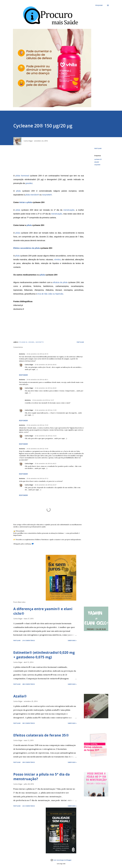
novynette (46, 195)
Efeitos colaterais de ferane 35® (41, 735)
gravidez (29, 183)
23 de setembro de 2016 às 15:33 (37, 425)
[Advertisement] (49, 160)
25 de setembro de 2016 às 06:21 (46, 463)
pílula (18, 191)
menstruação (69, 210)
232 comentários (29, 806)
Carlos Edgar (29, 365)
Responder (23, 375)
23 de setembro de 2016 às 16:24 (46, 436)
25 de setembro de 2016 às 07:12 (37, 478)
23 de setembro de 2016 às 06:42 (46, 365)
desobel (97, 162)
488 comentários (29, 684)
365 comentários (29, 723)
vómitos (57, 260)
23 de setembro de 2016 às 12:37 (43, 400)
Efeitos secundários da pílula (27, 248)
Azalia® (20, 696)
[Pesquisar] (99, 5)
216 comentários (29, 640)
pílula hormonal (22, 176)
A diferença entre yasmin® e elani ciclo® (43, 611)
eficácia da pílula (60, 282)
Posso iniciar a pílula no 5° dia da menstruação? (42, 777)
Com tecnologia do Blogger (61, 860)
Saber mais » (72, 640)
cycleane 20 (98, 159)
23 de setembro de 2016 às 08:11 (37, 380)
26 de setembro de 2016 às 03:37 (46, 485)
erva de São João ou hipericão (50, 294)
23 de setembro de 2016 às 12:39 (46, 410)
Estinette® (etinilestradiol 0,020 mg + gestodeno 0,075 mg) (44, 655)
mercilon (34, 195)
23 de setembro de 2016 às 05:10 (37, 354)
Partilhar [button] (98, 148)
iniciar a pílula (26, 202)
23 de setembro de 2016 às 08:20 (46, 388)
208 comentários (29, 762)
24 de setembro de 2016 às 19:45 (37, 449)
